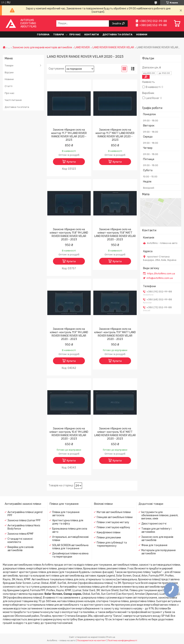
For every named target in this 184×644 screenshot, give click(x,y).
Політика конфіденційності (122, 640)
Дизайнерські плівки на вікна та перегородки (70, 555)
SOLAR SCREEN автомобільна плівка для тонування (70, 547)
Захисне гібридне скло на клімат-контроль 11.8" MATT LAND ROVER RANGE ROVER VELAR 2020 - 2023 (115, 234)
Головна (43, 34)
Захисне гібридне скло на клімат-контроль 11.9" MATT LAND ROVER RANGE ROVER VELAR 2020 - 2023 (115, 334)
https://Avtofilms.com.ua (161, 274)
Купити (71, 162)
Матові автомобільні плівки (114, 512)
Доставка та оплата (117, 34)
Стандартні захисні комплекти (20, 540)
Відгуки (9, 72)
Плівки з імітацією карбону (113, 527)
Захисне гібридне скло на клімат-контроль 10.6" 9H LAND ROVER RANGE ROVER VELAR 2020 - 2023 (69, 434)
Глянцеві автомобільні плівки (115, 517)
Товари (58, 34)
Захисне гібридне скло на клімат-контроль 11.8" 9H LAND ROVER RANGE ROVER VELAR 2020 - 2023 (69, 234)
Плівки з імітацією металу (113, 522)
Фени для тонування (154, 545)
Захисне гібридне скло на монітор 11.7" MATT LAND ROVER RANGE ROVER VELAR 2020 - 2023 (115, 135)
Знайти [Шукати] (117, 23)
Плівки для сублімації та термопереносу (112, 544)
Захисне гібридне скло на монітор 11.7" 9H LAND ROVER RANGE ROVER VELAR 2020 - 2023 (69, 135)
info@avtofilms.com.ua (160, 278)
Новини (142, 34)
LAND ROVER (82, 48)
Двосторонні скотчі (154, 524)
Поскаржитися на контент (92, 640)
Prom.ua (111, 637)
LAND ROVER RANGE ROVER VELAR (113, 48)
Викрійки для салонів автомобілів (21, 549)
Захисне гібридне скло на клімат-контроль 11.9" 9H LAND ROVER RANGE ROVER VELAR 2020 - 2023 (69, 334)
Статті (9, 86)
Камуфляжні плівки (109, 532)
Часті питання (13, 100)
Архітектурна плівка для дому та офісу (68, 522)
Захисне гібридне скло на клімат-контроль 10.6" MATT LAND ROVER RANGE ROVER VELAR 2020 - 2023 (115, 434)
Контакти (92, 34)
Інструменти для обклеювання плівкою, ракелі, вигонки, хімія (160, 515)
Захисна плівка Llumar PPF (24, 520)
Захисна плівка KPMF (21, 534)
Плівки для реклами (109, 538)
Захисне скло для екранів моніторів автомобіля (42, 48)
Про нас (75, 34)
